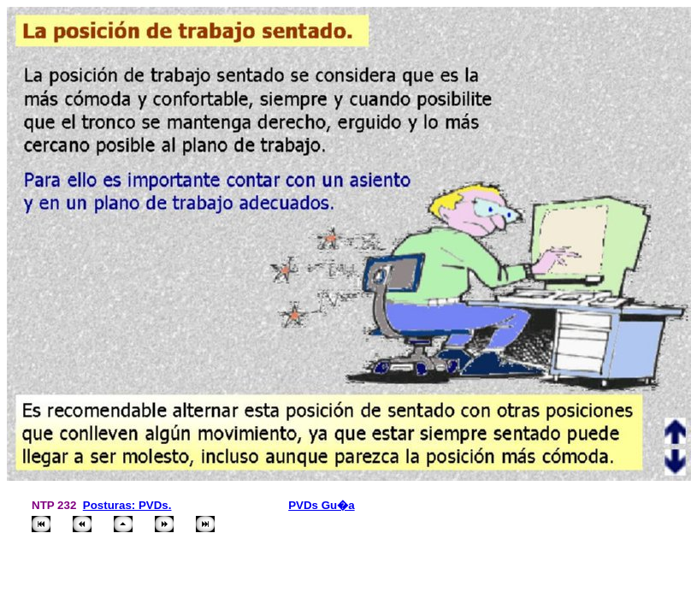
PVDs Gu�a (321, 505)
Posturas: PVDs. (127, 505)
